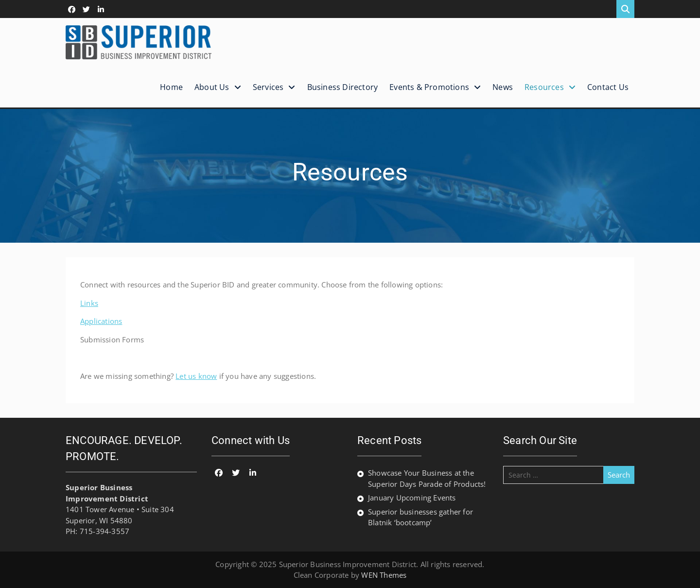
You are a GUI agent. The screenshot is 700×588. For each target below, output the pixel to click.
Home (171, 87)
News (503, 87)
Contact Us (608, 87)
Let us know (196, 376)
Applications (101, 321)
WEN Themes (384, 575)
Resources (544, 87)
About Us (212, 87)
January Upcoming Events (412, 498)
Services (268, 87)
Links (89, 303)
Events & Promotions (429, 87)
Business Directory (343, 87)
